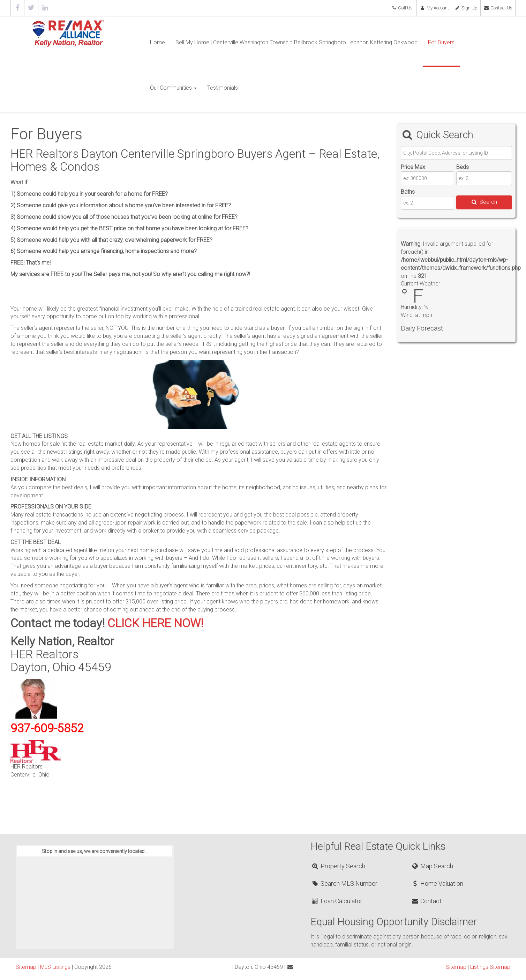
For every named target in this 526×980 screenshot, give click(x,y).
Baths (408, 192)
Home (157, 42)
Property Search (338, 866)
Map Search (432, 866)
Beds (463, 167)
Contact (426, 901)
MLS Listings (55, 967)
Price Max (413, 167)
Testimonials (223, 88)
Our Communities (173, 88)
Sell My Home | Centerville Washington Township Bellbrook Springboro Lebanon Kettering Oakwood (296, 42)
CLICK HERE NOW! (155, 623)
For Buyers (441, 42)
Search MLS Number (344, 884)
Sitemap (26, 967)
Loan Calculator (337, 901)
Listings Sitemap (490, 967)
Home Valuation (437, 884)
